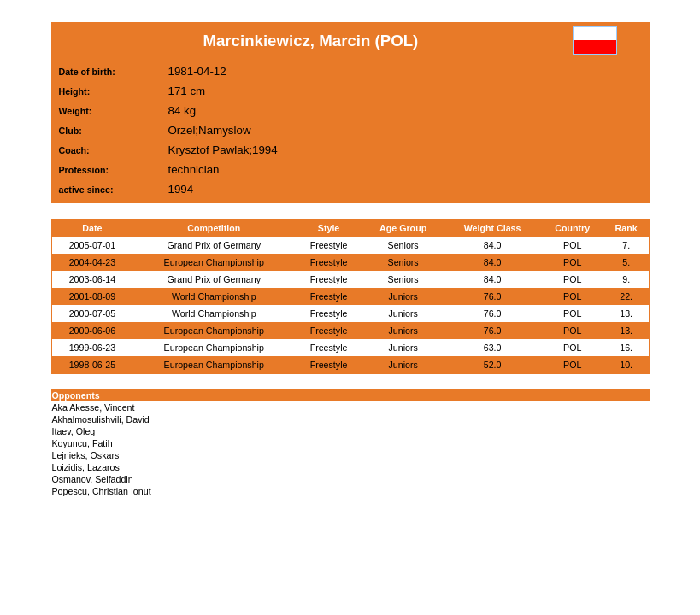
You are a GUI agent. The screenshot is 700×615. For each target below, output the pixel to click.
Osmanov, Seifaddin (93, 479)
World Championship (214, 296)
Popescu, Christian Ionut (102, 491)
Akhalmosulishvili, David (101, 419)
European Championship (214, 262)
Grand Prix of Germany (214, 245)
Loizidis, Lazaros (86, 467)
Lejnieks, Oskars (86, 455)
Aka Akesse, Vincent (94, 407)
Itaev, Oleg (74, 431)
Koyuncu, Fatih (82, 443)
